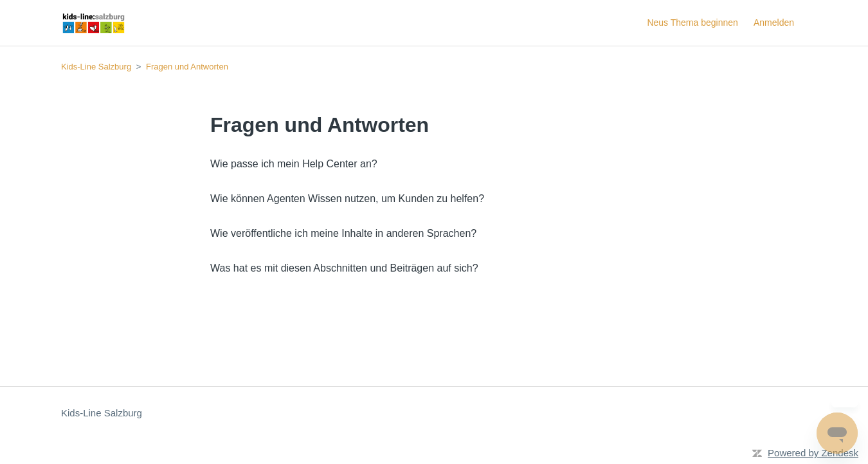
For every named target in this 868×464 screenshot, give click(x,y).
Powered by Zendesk (813, 453)
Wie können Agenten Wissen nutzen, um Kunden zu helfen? (347, 199)
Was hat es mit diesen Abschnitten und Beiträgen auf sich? (344, 268)
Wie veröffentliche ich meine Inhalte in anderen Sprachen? (343, 233)
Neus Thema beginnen (692, 23)
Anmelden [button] (774, 23)
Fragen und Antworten (187, 67)
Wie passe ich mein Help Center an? (294, 164)
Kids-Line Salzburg (96, 67)
